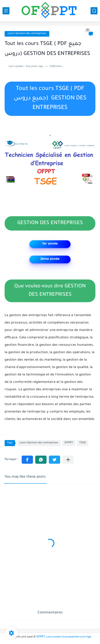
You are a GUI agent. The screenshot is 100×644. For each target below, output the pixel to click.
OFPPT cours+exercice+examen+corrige (64, 637)
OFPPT (69, 443)
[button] (27, 460)
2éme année (50, 259)
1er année (50, 244)
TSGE (83, 443)
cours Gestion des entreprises (27, 34)
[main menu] (6, 11)
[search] (94, 11)
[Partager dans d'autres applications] (68, 460)
